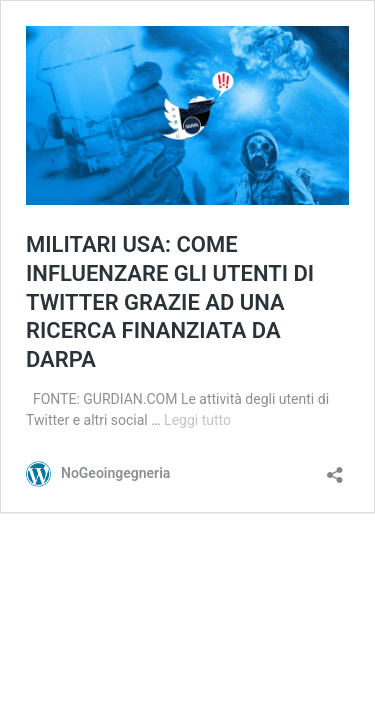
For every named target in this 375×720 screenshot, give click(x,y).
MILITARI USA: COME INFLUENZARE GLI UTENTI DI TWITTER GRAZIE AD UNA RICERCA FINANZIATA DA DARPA (170, 301)
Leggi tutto (197, 420)
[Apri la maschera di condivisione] (335, 468)
